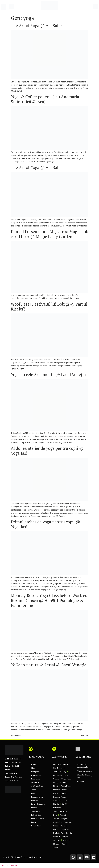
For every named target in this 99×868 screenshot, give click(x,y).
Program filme (37, 797)
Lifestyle (35, 800)
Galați (56, 782)
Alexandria (58, 822)
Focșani (63, 815)
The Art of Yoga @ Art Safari (37, 26)
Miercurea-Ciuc (59, 844)
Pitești (56, 786)
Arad (65, 800)
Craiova (63, 782)
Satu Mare (57, 808)
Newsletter (36, 826)
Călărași (56, 837)
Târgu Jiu (65, 819)
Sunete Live (36, 811)
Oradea (56, 779)
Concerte (35, 782)
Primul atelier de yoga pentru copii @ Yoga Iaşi (46, 524)
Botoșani (68, 822)
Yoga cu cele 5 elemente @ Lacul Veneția (48, 375)
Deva (55, 815)
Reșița (56, 829)
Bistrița (56, 804)
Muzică (34, 808)
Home (34, 764)
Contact (81, 781)
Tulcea (56, 819)
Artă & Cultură (37, 786)
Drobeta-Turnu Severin (62, 833)
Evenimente (36, 775)
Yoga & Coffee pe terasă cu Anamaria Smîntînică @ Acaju (45, 99)
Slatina (66, 840)
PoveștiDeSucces (38, 804)
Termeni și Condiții (85, 771)
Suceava (56, 790)
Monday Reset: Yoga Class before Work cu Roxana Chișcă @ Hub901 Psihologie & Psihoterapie (49, 600)
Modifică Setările (9, 865)
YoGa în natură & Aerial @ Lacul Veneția (49, 665)
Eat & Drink (36, 815)
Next (85, 735)
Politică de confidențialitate (84, 766)
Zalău (55, 847)
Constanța (57, 775)
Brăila (56, 793)
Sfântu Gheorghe (60, 811)
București (57, 764)
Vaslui (63, 826)
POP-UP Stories (38, 819)
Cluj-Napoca (58, 768)
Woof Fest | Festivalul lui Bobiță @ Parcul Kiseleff (49, 306)
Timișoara (57, 772)
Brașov (66, 764)
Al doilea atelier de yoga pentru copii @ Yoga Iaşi (47, 451)
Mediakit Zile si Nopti (85, 776)
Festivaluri (35, 779)
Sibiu (66, 775)
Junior (34, 822)
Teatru (34, 790)
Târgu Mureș (67, 779)
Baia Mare (66, 804)
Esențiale (35, 772)
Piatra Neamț (66, 786)
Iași (65, 772)
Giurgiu (65, 837)
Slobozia (57, 840)
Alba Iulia (57, 800)
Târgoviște (65, 829)
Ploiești (63, 793)
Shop (33, 768)
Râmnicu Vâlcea (60, 797)
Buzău (56, 826)
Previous (16, 735)
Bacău (65, 790)
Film (33, 793)
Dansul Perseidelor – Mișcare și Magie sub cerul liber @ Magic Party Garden (49, 234)
